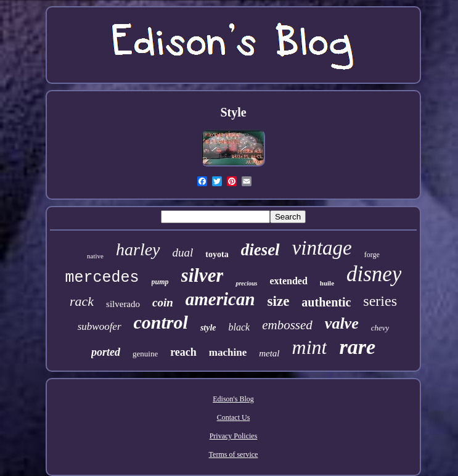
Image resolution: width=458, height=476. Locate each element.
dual (183, 252)
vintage (322, 248)
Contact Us (234, 417)
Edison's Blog (233, 399)
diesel (260, 250)
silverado (123, 304)
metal (269, 353)
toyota (217, 254)
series (380, 301)
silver (202, 275)
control (161, 322)
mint (310, 347)
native (95, 256)
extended (288, 281)
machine (228, 352)
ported (106, 352)
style (208, 328)
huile (327, 283)
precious (246, 283)
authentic (326, 302)
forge (372, 255)
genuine (145, 354)
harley (138, 249)
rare (357, 347)
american (220, 299)
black (239, 327)
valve (342, 323)
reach (183, 352)
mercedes (102, 278)
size (279, 301)
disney (374, 274)
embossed (287, 325)
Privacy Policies (234, 436)
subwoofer (100, 326)
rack (82, 301)
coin (163, 302)
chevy (380, 328)
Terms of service (234, 454)
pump (160, 282)
